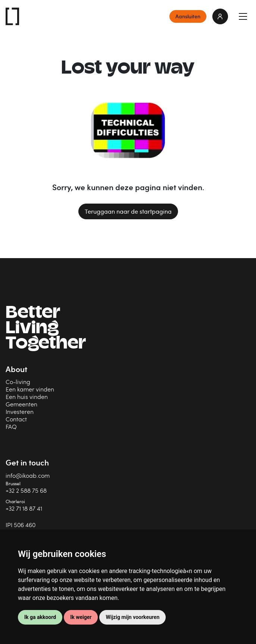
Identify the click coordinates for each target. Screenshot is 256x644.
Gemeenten (21, 404)
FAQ (11, 426)
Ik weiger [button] (81, 617)
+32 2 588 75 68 (26, 490)
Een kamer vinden (30, 389)
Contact (16, 419)
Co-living (18, 382)
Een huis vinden (27, 397)
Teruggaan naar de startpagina (128, 211)
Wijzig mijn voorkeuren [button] (132, 617)
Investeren (20, 411)
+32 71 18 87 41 (24, 508)
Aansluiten (188, 16)
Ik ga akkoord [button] (40, 617)
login (220, 16)
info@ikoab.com (28, 475)
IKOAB (13, 16)
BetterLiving (46, 329)
